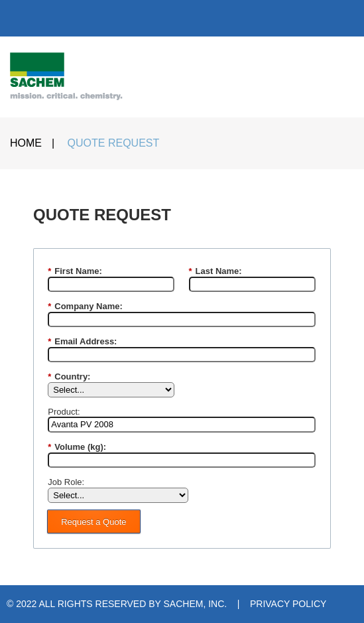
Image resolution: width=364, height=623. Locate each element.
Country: (69, 377)
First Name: (75, 271)
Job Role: (66, 482)
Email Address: (82, 342)
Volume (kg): (77, 447)
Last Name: (215, 271)
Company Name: (85, 307)
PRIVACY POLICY (288, 604)
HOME (26, 143)
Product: (64, 412)
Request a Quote (93, 522)
